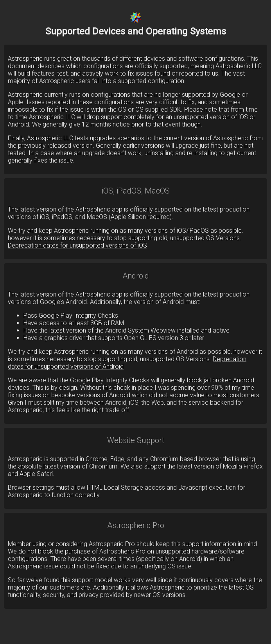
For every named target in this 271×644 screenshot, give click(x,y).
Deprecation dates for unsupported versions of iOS (77, 245)
